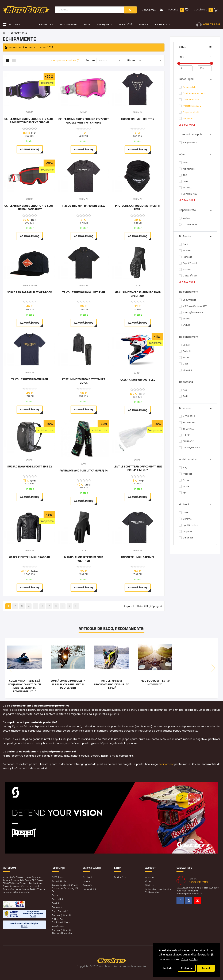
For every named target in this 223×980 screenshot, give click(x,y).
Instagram (189, 900)
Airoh (183, 163)
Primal (184, 480)
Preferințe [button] (187, 968)
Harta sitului (89, 889)
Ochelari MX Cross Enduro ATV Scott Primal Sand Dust (30, 207)
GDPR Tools (58, 877)
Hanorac (185, 257)
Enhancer (186, 538)
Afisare (131, 60)
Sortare (90, 60)
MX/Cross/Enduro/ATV (193, 306)
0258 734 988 (212, 25)
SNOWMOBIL (187, 422)
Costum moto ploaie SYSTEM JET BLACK (84, 381)
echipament (166, 764)
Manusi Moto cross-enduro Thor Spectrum (138, 294)
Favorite (173, 10)
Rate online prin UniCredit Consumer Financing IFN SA (65, 888)
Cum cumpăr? (60, 911)
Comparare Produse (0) (66, 61)
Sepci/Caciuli (188, 263)
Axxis (183, 181)
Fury (183, 468)
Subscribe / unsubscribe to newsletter (158, 891)
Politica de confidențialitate (61, 921)
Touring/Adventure (191, 312)
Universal (186, 370)
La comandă (188, 224)
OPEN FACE (186, 441)
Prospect (185, 474)
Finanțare (57, 907)
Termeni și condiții (62, 915)
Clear (184, 513)
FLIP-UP (184, 435)
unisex (184, 345)
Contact (87, 877)
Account (150, 877)
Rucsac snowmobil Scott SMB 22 (30, 467)
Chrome (185, 519)
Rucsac (185, 251)
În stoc (184, 218)
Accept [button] (206, 968)
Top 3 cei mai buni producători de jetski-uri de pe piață (111, 684)
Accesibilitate (59, 881)
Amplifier (185, 531)
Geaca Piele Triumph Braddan (30, 557)
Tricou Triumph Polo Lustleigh (84, 292)
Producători (120, 877)
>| (76, 606)
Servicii (55, 903)
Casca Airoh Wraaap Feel (138, 380)
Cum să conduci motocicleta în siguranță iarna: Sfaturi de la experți (68, 684)
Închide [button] (168, 968)
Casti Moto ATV (191, 100)
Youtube (197, 900)
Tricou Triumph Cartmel (138, 557)
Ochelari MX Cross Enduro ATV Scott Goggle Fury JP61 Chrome (84, 121)
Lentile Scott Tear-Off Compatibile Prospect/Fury (138, 468)
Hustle (184, 486)
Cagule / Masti (191, 112)
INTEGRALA (186, 429)
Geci (183, 244)
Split (183, 493)
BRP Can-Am (188, 194)
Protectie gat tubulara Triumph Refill (138, 207)
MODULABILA (187, 416)
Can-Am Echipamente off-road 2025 (29, 47)
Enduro (184, 325)
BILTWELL (185, 188)
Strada (184, 319)
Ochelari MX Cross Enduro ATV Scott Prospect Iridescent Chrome (30, 121)
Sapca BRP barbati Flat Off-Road (30, 292)
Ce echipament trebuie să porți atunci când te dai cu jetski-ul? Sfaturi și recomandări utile (25, 686)
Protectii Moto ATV (192, 106)
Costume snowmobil (194, 93)
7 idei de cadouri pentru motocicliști (155, 683)
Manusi (185, 269)
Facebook (180, 900)
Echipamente (19, 33)
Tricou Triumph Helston (138, 119)
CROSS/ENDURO (189, 448)
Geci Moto (188, 118)
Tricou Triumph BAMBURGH (30, 379)
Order (148, 881)
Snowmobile (189, 87)
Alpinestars (187, 169)
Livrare (86, 881)
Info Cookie (58, 926)
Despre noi (57, 899)
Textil (183, 396)
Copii (184, 364)
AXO (183, 175)
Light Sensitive (188, 525)
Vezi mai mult (187, 125)
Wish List (150, 885)
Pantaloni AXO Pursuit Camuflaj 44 (84, 471)
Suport (55, 895)
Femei (184, 357)
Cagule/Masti (188, 276)
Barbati (185, 351)
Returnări (88, 885)
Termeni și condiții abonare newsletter (62, 932)
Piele (183, 390)
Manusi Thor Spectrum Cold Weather (84, 559)
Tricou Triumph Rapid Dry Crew (84, 206)
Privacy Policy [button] (190, 959)
